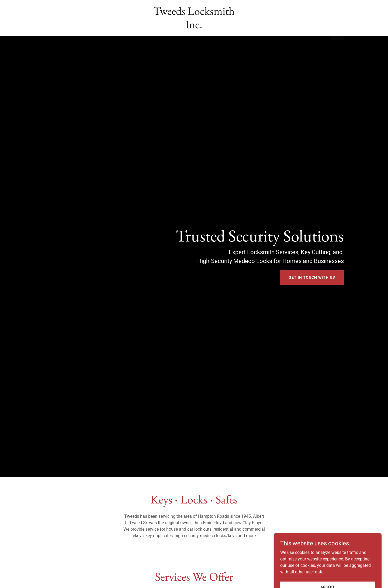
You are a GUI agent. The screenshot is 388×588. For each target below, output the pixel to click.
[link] (194, 27)
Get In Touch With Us (312, 277)
